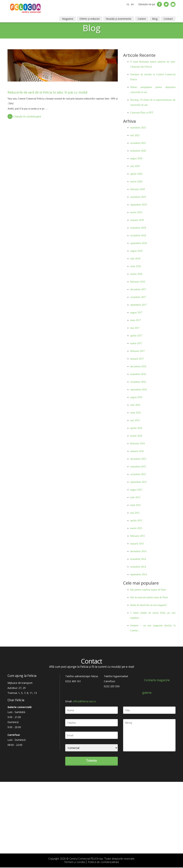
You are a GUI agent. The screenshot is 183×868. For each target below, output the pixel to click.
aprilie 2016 (136, 428)
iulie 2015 (135, 497)
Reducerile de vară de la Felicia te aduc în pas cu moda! (47, 92)
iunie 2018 (136, 266)
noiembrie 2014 (138, 559)
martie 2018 (136, 274)
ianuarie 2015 (137, 544)
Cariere (142, 19)
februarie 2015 (138, 536)
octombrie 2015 (138, 474)
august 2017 (136, 313)
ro (128, 4)
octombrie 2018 (138, 235)
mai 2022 (135, 135)
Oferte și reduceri (90, 19)
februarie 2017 (138, 351)
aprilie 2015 (136, 521)
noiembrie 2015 (138, 467)
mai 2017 (135, 328)
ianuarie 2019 (137, 220)
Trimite (91, 761)
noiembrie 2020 (138, 151)
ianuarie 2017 (137, 359)
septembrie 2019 (139, 205)
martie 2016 (136, 436)
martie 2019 (136, 212)
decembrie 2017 (138, 289)
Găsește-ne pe (147, 4)
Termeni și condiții (75, 863)
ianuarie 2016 (137, 451)
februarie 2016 (138, 443)
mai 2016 (135, 420)
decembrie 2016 (138, 366)
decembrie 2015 (138, 459)
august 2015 (136, 490)
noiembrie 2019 (138, 197)
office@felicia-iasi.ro (84, 701)
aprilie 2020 (136, 174)
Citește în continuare (24, 116)
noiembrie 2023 (138, 128)
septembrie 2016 (139, 390)
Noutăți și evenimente (119, 19)
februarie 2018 (138, 282)
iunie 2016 (136, 413)
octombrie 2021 (138, 143)
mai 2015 (135, 513)
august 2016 (136, 397)
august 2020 (136, 158)
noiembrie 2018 (138, 228)
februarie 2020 (138, 189)
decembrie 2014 (138, 551)
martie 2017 (136, 343)
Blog (155, 19)
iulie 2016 (135, 405)
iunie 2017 (136, 320)
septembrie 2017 (139, 305)
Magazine (68, 19)
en (132, 4)
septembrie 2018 (139, 243)
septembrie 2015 (139, 482)
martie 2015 (136, 528)
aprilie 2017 (136, 336)
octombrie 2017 (138, 297)
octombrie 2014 (138, 567)
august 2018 (136, 251)
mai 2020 (135, 166)
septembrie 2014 (139, 574)
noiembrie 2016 (138, 374)
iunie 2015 (136, 505)
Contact (168, 19)
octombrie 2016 (138, 382)
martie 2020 (136, 182)
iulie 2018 (135, 259)
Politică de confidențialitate (103, 863)
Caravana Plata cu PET (142, 113)
